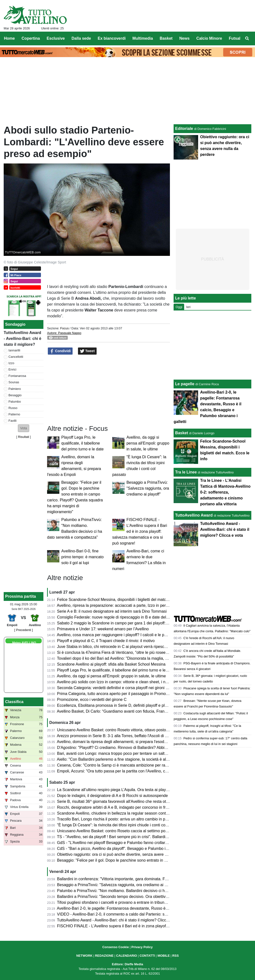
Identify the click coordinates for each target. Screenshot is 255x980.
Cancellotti (16, 357)
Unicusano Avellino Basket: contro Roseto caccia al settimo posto (114, 831)
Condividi (60, 351)
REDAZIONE (104, 956)
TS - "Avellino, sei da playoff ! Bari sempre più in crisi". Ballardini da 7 (117, 837)
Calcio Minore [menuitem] (209, 38)
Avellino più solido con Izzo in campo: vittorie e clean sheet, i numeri (116, 682)
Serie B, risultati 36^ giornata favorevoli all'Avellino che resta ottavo (115, 801)
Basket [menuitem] (166, 38)
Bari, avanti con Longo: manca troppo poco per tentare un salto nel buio (119, 753)
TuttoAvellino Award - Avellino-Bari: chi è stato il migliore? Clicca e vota (118, 920)
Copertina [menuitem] (31, 38)
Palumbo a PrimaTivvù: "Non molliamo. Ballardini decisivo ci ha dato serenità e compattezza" (138, 891)
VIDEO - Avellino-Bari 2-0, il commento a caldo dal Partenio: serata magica (122, 914)
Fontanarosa (17, 376)
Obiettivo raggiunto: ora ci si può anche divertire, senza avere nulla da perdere (125, 854)
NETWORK (84, 956)
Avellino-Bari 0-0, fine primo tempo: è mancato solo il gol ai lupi (83, 557)
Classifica (14, 702)
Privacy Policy (142, 947)
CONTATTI (147, 956)
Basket (181, 433)
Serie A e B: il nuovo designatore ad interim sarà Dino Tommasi (112, 611)
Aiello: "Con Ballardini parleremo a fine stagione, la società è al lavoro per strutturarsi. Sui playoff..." (143, 759)
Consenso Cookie (115, 947)
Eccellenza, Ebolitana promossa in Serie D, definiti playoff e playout (116, 705)
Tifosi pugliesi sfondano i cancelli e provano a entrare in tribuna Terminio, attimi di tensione (135, 902)
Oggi (179, 307)
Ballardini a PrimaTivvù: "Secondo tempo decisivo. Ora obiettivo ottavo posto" (124, 897)
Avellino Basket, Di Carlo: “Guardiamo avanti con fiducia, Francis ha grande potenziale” (133, 711)
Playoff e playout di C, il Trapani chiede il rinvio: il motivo (106, 641)
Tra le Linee (186, 472)
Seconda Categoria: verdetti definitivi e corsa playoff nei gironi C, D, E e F (121, 688)
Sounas (14, 382)
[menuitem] (247, 38)
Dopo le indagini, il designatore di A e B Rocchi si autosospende (113, 796)
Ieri (188, 307)
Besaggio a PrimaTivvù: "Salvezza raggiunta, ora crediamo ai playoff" (148, 488)
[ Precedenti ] (23, 630)
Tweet (87, 351)
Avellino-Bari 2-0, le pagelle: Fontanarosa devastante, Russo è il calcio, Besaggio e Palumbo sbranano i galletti (153, 908)
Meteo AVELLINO (24, 643)
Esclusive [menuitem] (56, 38)
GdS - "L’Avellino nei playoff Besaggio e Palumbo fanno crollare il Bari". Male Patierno (132, 843)
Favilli (13, 421)
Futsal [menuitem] (235, 38)
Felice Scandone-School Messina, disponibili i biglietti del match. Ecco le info (124, 600)
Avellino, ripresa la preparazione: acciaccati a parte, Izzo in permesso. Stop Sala (127, 605)
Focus (64, 328)
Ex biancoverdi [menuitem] (112, 38)
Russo (13, 408)
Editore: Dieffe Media (127, 964)
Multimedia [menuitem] (143, 38)
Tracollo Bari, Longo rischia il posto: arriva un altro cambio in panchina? (119, 819)
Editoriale (184, 129)
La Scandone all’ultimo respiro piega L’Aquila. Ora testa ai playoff (114, 790)
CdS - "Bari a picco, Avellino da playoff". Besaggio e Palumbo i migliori (118, 849)
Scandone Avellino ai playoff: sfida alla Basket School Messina (111, 664)
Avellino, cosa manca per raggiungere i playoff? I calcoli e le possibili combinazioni (128, 635)
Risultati (24, 437)
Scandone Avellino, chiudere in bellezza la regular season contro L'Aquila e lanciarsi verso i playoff (143, 813)
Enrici (13, 369)
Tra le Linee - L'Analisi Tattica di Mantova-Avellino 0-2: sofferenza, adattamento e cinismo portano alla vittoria (225, 492)
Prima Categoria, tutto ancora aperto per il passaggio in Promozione (116, 694)
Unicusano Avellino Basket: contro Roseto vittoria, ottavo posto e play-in (120, 730)
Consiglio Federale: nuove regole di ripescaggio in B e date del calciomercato (124, 617)
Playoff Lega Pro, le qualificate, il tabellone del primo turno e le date (83, 443)
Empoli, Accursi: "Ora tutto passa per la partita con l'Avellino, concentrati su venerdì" (130, 771)
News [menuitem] (184, 38)
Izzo (11, 363)
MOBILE (164, 956)
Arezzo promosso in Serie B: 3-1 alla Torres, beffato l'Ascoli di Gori (115, 736)
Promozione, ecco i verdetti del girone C (92, 700)
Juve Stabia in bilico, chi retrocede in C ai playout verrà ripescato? (115, 647)
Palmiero (15, 389)
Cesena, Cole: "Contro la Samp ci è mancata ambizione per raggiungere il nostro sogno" (134, 765)
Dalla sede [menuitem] (81, 38)
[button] (24, 428)
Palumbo (15, 402)
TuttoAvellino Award (194, 515)
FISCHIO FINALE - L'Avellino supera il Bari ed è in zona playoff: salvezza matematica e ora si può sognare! (140, 531)
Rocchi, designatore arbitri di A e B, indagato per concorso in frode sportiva (122, 807)
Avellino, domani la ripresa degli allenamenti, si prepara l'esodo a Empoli (120, 742)
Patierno (14, 414)
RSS (176, 956)
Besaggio (15, 395)
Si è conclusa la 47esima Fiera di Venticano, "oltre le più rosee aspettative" (122, 652)
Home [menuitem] (9, 38)
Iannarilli (14, 350)
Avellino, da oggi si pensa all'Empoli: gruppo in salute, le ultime (148, 443)
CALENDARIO (126, 956)
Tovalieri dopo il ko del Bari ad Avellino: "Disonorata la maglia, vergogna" (120, 658)
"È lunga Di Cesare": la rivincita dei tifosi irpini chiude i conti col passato (119, 825)
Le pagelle (185, 384)
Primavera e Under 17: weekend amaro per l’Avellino (103, 629)
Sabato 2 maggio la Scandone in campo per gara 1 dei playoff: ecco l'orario (122, 623)
